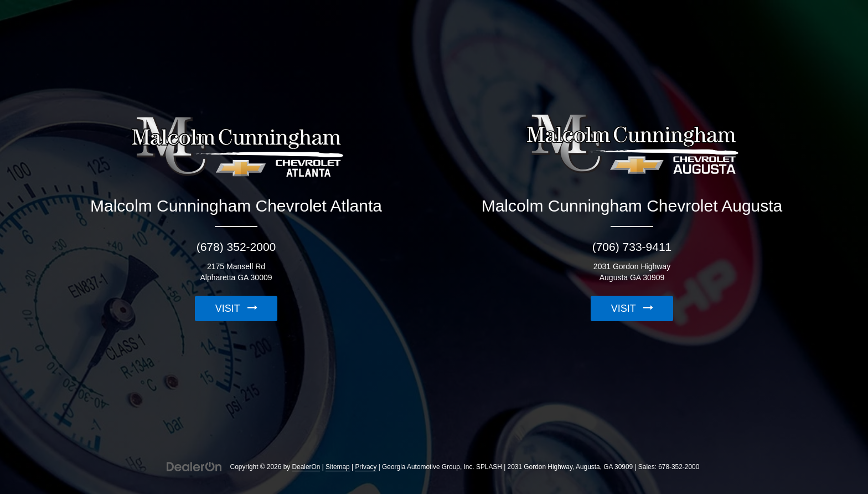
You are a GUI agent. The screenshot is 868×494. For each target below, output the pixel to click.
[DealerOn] (194, 466)
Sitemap (338, 467)
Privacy (366, 467)
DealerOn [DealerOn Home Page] (306, 467)
